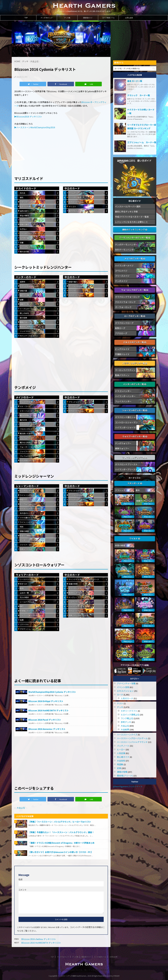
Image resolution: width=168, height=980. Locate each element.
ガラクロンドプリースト (126, 464)
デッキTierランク (47, 18)
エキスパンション (125, 691)
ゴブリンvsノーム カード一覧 (142, 142)
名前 (20, 879)
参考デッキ (126, 722)
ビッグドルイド (122, 349)
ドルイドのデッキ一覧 (135, 342)
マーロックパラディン (125, 370)
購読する (119, 63)
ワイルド (135, 539)
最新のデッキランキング (135, 230)
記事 (119, 768)
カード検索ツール (108, 18)
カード (120, 695)
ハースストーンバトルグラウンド (132, 742)
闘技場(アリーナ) (125, 776)
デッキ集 (67, 18)
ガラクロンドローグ (124, 323)
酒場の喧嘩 (122, 772)
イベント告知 (123, 687)
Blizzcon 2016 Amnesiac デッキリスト (47, 729)
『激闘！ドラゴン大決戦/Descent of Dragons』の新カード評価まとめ (61, 843)
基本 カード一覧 (135, 81)
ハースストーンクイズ (127, 734)
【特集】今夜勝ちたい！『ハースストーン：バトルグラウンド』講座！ (61, 832)
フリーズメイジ (122, 276)
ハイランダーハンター (125, 396)
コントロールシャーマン (126, 422)
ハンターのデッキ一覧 (135, 384)
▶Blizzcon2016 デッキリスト (28, 117)
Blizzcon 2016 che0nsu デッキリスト (39, 939)
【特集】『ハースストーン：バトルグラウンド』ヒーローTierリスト (60, 822)
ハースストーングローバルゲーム (132, 738)
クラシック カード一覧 (139, 95)
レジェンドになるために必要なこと (131, 222)
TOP (26, 18)
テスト (120, 703)
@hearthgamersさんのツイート (128, 786)
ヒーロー (121, 749)
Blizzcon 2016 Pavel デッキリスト (45, 720)
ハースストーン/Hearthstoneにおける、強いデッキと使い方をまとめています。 (84, 970)
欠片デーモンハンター (125, 250)
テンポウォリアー (123, 443)
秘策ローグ (120, 328)
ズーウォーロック (123, 307)
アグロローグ (121, 333)
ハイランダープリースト (126, 469)
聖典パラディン (122, 375)
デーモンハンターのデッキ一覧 (135, 238)
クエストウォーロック (125, 302)
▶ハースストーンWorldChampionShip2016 (35, 127)
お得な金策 (129, 18)
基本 (138, 490)
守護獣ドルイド (122, 354)
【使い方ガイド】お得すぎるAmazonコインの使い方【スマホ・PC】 (61, 852)
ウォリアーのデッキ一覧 (135, 436)
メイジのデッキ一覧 (135, 259)
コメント (23, 890)
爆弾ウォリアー (122, 448)
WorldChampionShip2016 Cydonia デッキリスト (52, 692)
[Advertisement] (61, 151)
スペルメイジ (121, 271)
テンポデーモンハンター (126, 244)
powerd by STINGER (112, 976)
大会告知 (121, 761)
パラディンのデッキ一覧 (135, 363)
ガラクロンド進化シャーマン (128, 417)
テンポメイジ (121, 281)
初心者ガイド (123, 757)
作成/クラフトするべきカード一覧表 (132, 217)
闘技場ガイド (88, 18)
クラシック (120, 490)
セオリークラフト (129, 711)
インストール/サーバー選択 (128, 206)
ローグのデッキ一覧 (135, 316)
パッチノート (123, 746)
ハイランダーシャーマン (126, 427)
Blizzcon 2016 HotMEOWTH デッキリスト (49, 710)
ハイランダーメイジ (124, 265)
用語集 (120, 764)
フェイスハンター (123, 401)
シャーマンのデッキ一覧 (135, 410)
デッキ (120, 707)
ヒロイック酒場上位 (130, 715)
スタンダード (135, 483)
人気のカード (127, 698)
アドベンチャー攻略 (126, 683)
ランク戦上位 (127, 718)
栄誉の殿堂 (120, 545)
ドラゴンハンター (123, 391)
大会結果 (125, 729)
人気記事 (121, 753)
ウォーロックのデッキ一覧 (135, 290)
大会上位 (21, 808)
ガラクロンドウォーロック (127, 297)
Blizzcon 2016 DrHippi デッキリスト (46, 701)
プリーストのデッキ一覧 (135, 457)
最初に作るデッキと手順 (126, 212)
